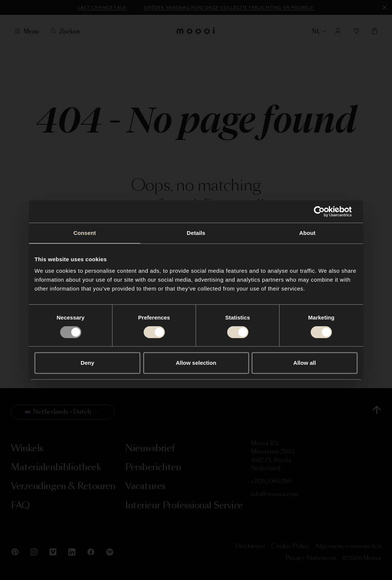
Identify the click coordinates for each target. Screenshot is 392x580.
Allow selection (196, 363)
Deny (87, 363)
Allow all (305, 363)
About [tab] (307, 233)
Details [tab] (196, 233)
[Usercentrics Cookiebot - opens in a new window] (325, 212)
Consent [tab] (85, 233)
